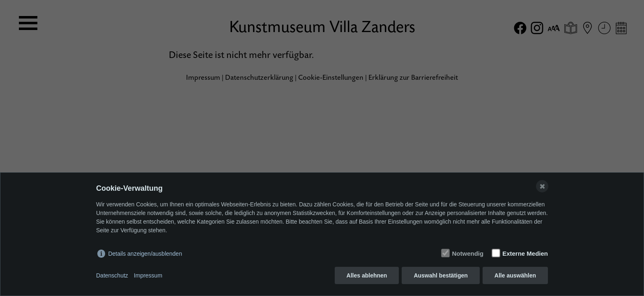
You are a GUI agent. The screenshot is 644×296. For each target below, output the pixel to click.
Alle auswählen (515, 275)
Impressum (148, 275)
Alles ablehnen (367, 275)
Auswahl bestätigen (440, 275)
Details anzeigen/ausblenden (145, 254)
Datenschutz (112, 275)
